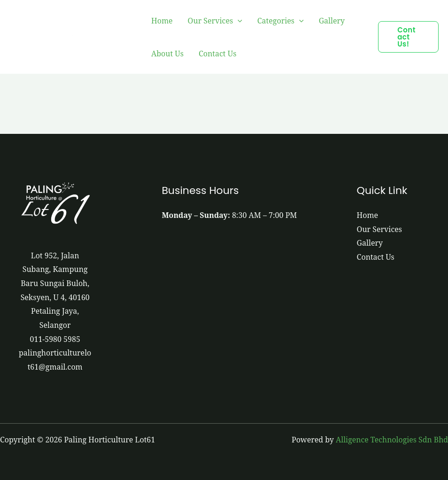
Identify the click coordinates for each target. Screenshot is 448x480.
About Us (167, 54)
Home (162, 21)
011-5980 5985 (55, 339)
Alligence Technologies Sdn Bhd (391, 440)
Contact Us (217, 54)
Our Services (215, 21)
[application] (238, 21)
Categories (281, 21)
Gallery (332, 21)
